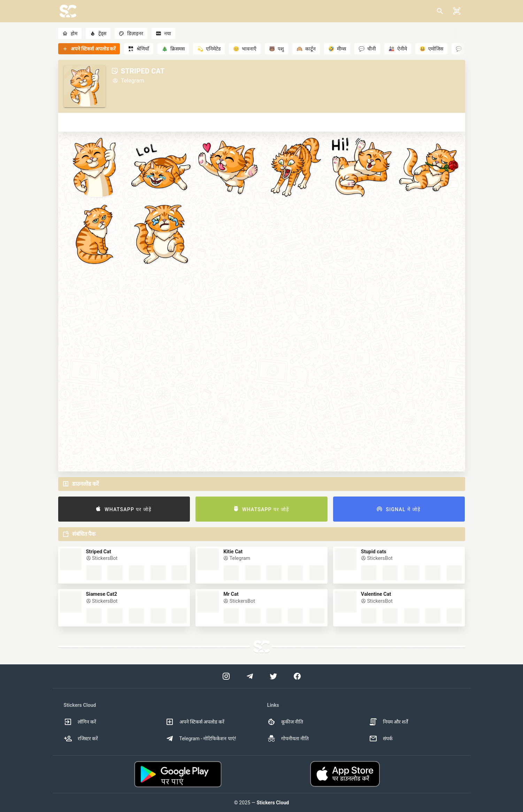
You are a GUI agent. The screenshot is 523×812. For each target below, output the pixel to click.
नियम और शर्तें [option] (389, 722)
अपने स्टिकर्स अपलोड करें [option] (195, 722)
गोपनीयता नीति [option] (288, 739)
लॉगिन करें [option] (80, 722)
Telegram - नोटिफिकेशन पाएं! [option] (201, 739)
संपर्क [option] (381, 739)
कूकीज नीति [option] (285, 722)
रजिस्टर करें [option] (81, 739)
